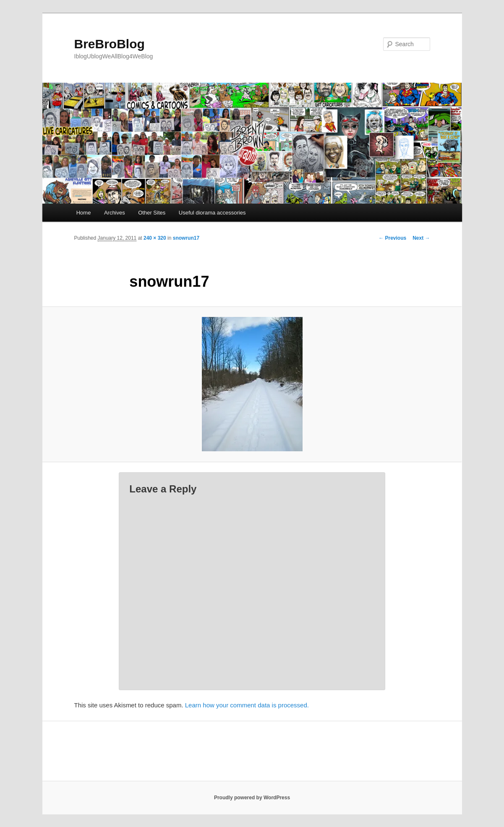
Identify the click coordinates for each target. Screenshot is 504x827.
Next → (421, 238)
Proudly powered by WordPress (252, 798)
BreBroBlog (110, 44)
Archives (115, 213)
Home (84, 213)
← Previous (392, 238)
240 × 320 (155, 238)
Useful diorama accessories (212, 213)
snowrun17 (186, 238)
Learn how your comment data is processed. (247, 705)
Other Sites (152, 213)
